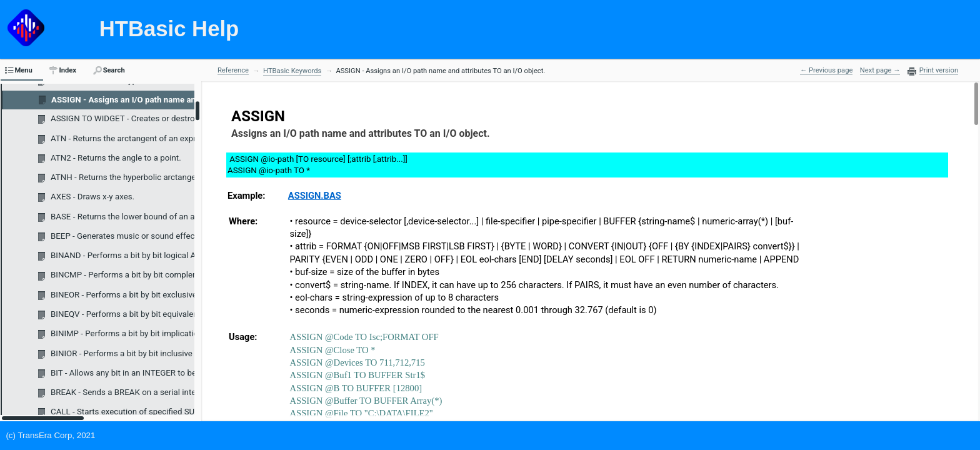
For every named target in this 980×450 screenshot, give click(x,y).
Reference (233, 70)
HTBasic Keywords (292, 71)
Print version (939, 71)
